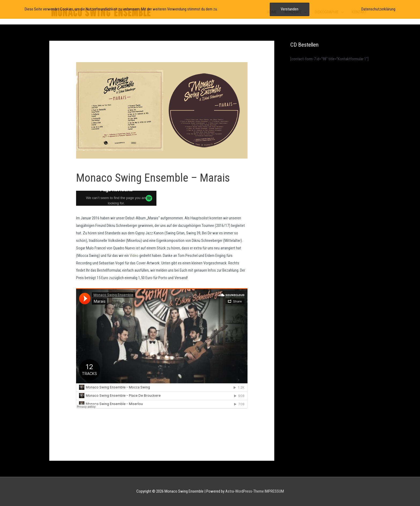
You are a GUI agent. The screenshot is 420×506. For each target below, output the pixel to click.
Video (134, 256)
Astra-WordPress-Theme (245, 491)
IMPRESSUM (274, 491)
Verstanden (290, 9)
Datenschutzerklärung (378, 9)
